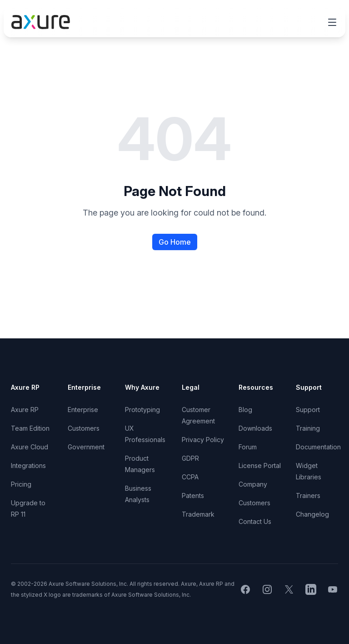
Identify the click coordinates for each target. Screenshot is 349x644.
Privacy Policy (203, 440)
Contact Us (255, 521)
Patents (193, 496)
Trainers (308, 496)
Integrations (28, 465)
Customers (84, 428)
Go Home (175, 242)
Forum (248, 447)
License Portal (260, 465)
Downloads (255, 428)
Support (308, 410)
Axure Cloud (30, 447)
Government (86, 447)
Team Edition (30, 428)
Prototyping (142, 410)
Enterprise (83, 410)
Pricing (21, 484)
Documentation (318, 447)
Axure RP (25, 410)
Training (308, 428)
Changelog (312, 514)
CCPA (190, 477)
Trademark (198, 514)
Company (253, 484)
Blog (245, 410)
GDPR (190, 458)
